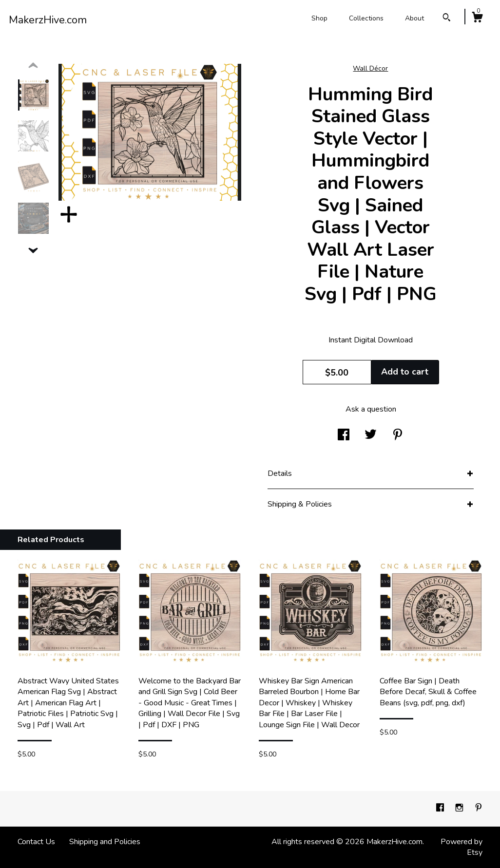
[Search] (447, 19)
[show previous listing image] (33, 66)
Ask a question (371, 409)
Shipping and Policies (105, 842)
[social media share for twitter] (371, 436)
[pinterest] (479, 809)
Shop (319, 18)
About (414, 18)
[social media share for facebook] (344, 436)
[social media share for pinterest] (398, 436)
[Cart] (477, 19)
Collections (366, 18)
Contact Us (36, 842)
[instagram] (460, 809)
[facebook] (441, 809)
